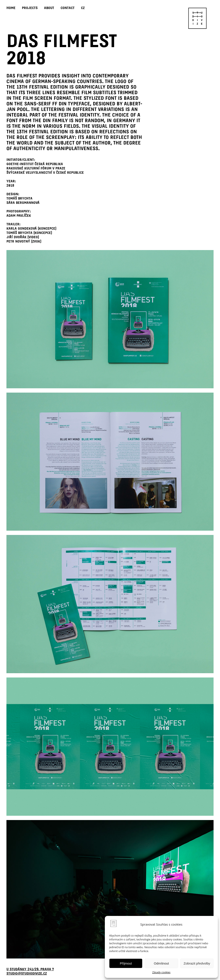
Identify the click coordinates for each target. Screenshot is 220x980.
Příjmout (126, 963)
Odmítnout (161, 963)
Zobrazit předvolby (197, 963)
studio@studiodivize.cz (27, 973)
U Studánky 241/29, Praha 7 (30, 969)
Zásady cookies (161, 972)
